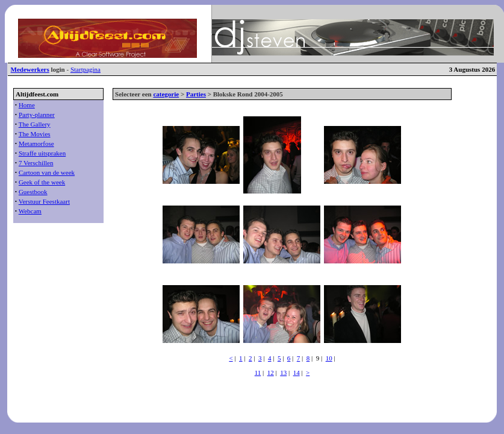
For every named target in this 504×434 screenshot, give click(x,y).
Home (27, 105)
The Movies (35, 134)
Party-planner (37, 115)
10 (329, 358)
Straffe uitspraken (42, 153)
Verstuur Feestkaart (44, 201)
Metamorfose (36, 143)
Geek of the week (42, 182)
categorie (166, 94)
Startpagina (86, 69)
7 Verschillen (36, 163)
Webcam (30, 211)
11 (258, 373)
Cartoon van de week (47, 172)
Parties (196, 94)
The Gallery (35, 124)
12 (271, 373)
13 (283, 373)
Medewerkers (30, 69)
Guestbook (33, 192)
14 (297, 373)
